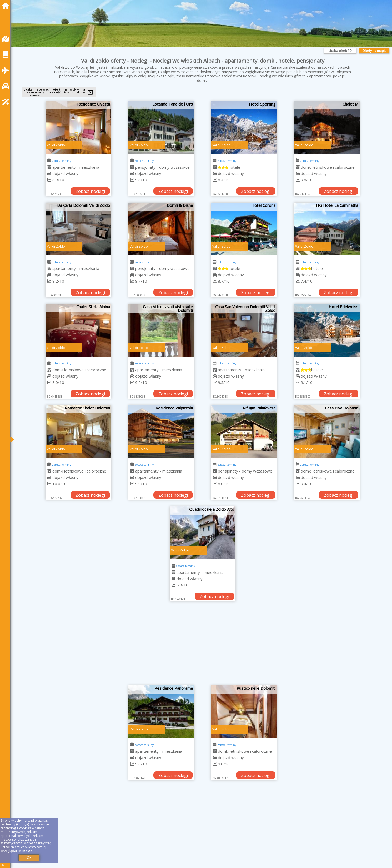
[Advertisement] (203, 646)
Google (23, 824)
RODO (27, 851)
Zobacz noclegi (90, 191)
